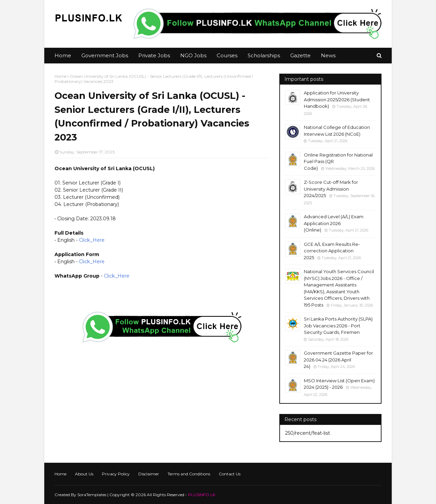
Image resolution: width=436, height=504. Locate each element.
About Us (84, 474)
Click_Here (92, 240)
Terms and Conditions (189, 474)
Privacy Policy (116, 474)
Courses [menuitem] (227, 55)
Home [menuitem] (63, 55)
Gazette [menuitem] (300, 55)
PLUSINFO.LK (202, 495)
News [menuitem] (328, 55)
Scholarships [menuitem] (264, 55)
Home (60, 76)
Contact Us (230, 474)
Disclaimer (149, 474)
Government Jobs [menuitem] (105, 55)
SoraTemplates (92, 495)
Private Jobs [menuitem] (154, 55)
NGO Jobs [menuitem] (193, 55)
